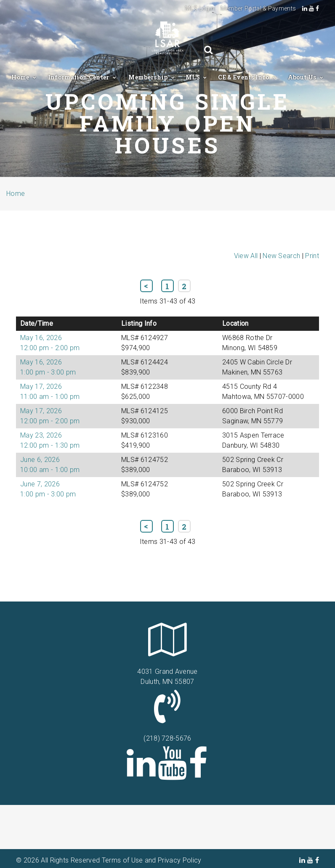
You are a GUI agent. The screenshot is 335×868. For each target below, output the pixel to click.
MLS (193, 77)
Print (312, 256)
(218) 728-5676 (167, 738)
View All (246, 256)
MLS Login (200, 8)
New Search (281, 256)
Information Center (79, 77)
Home (21, 77)
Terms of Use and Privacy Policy (152, 860)
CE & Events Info (244, 77)
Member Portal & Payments (258, 8)
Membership (149, 77)
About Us (303, 77)
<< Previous (146, 286)
